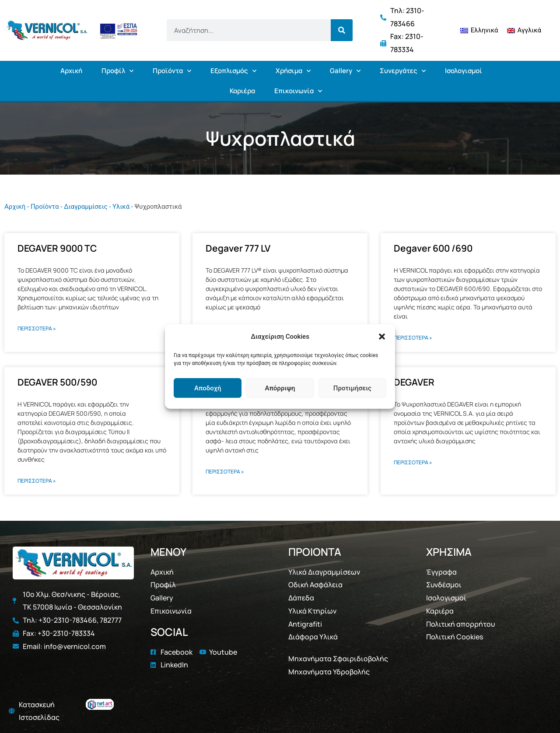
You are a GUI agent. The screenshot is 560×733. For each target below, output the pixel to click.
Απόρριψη (280, 388)
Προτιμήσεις (352, 388)
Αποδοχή (208, 388)
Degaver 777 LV (238, 248)
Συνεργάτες (403, 71)
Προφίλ (117, 71)
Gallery (345, 71)
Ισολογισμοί (464, 71)
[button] (382, 337)
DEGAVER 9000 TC (57, 248)
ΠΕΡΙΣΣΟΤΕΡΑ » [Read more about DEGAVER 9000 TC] (37, 328)
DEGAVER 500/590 (57, 382)
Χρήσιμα (293, 71)
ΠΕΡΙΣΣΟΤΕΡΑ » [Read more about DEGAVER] (413, 462)
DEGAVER (414, 382)
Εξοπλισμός (233, 71)
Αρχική (71, 71)
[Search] (342, 30)
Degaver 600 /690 (433, 248)
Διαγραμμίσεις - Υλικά (97, 207)
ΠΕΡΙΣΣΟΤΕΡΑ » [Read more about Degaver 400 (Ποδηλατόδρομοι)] (225, 472)
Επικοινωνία (298, 91)
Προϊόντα (172, 71)
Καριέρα (242, 91)
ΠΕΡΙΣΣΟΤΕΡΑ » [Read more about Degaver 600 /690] (413, 338)
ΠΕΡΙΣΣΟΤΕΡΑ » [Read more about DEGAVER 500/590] (37, 481)
